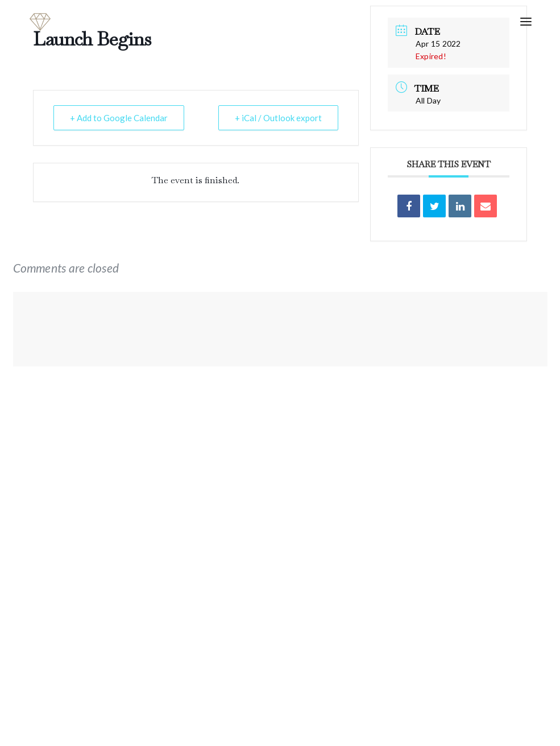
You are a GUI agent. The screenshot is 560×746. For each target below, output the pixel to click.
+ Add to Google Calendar (119, 118)
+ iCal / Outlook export (278, 118)
